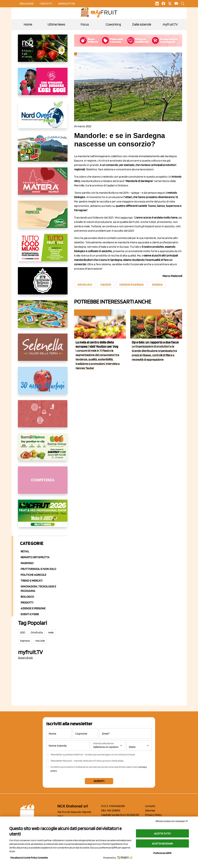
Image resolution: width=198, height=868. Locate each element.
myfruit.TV (170, 24)
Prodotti (27, 602)
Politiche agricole (33, 575)
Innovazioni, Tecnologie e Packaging (38, 589)
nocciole (40, 641)
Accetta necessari (162, 844)
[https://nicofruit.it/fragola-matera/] (43, 184)
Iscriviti (99, 781)
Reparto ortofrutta (35, 557)
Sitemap (150, 810)
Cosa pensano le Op (145, 313)
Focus (85, 24)
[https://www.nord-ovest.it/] (43, 118)
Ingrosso (27, 563)
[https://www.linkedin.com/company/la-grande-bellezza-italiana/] (43, 284)
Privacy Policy (153, 815)
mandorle (106, 284)
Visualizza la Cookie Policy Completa (29, 858)
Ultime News (56, 24)
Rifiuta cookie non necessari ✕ (172, 821)
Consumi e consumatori (92, 313)
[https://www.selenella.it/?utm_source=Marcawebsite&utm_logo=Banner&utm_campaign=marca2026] (43, 350)
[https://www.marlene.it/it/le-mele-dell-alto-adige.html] (43, 383)
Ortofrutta (37, 633)
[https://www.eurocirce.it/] (43, 151)
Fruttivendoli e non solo (38, 569)
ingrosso (25, 641)
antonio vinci (85, 284)
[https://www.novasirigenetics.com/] (43, 51)
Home (28, 24)
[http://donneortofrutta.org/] (43, 483)
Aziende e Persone (33, 608)
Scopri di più (25, 658)
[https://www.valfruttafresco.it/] (43, 217)
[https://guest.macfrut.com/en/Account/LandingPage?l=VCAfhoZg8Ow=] (43, 516)
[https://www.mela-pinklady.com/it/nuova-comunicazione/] (43, 84)
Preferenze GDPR (162, 853)
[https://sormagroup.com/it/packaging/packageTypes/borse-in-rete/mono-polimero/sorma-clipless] (43, 450)
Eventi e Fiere (30, 614)
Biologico (27, 597)
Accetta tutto (162, 833)
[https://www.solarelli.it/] (43, 317)
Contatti (150, 806)
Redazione (27, 4)
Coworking (113, 24)
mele (51, 633)
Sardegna (157, 284)
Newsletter (67, 4)
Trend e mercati (32, 581)
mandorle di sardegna (131, 284)
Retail (25, 551)
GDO (23, 633)
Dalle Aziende (142, 24)
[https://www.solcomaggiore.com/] (43, 417)
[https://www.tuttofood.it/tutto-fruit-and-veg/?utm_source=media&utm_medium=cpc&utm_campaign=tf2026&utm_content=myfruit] (43, 250)
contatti (46, 4)
